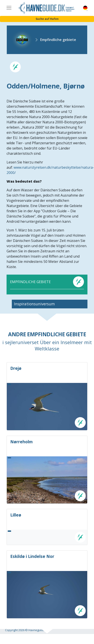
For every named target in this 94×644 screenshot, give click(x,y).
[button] (87, 11)
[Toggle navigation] (9, 8)
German (85, 8)
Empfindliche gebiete (58, 40)
